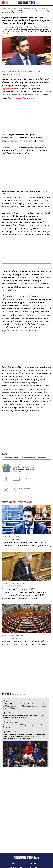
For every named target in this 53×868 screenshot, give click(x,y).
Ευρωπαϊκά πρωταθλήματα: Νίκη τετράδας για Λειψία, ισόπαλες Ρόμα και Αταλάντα (25, 717)
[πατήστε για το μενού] (3, 3)
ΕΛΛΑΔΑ (13, 864)
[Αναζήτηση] (49, 3)
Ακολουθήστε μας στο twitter (21, 490)
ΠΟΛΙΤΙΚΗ (7, 537)
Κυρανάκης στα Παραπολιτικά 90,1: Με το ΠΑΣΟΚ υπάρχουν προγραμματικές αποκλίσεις (26, 544)
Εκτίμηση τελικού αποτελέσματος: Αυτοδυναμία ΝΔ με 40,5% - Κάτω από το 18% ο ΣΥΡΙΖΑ (26, 643)
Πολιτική (46, 9)
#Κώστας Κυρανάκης (10, 458)
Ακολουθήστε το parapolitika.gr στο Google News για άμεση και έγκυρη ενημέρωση (23, 468)
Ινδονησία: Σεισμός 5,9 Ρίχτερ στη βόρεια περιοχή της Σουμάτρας (24, 726)
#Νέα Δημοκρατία (28, 458)
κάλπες (5, 138)
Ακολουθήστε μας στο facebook (21, 479)
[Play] (7, 3)
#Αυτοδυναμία (43, 458)
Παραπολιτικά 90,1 (11, 89)
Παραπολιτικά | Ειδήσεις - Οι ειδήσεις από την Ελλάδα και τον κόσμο (22, 9)
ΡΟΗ (13, 694)
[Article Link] (26, 520)
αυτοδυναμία (32, 147)
